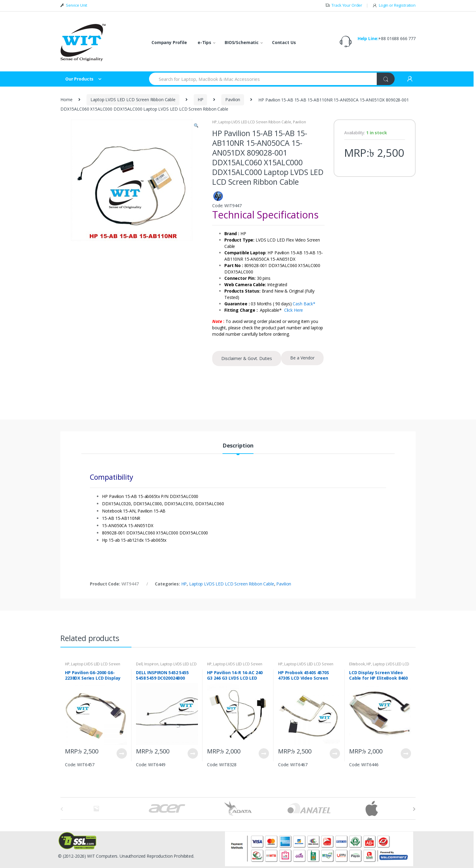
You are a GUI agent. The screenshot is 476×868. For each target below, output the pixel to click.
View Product (121, 753)
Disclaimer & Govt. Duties (247, 358)
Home (66, 99)
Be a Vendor (302, 358)
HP (201, 99)
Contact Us (284, 42)
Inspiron (151, 664)
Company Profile (169, 42)
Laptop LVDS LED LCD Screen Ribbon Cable (133, 99)
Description (238, 446)
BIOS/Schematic (242, 42)
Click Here (294, 310)
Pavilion (233, 99)
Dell (139, 664)
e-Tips (204, 42)
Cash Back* (304, 304)
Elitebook (357, 664)
